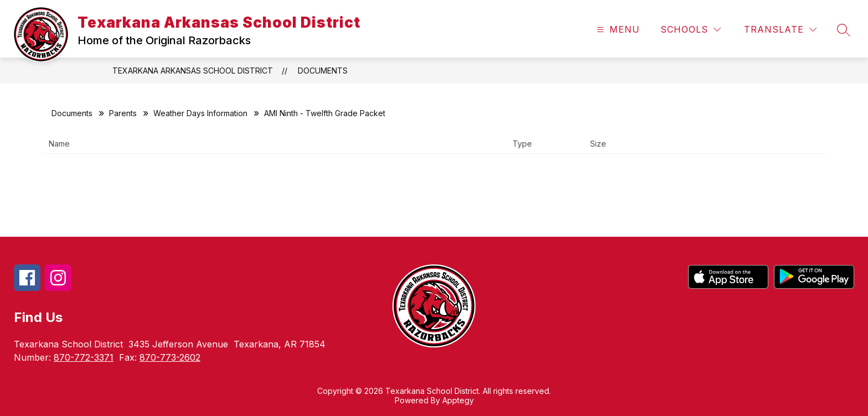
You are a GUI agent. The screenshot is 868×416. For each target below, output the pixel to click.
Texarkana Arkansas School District (193, 71)
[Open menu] (617, 30)
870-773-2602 (170, 357)
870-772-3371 (84, 357)
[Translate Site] (780, 30)
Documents (323, 71)
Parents (123, 113)
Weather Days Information (200, 113)
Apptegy (458, 400)
